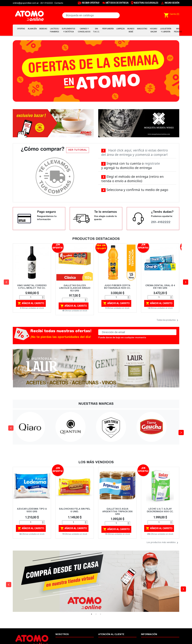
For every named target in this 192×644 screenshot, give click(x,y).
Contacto (59, 3)
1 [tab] (91, 614)
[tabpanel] (96, 581)
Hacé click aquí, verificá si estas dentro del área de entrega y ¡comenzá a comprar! (135, 152)
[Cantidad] (32, 297)
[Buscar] (91, 15)
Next (180, 427)
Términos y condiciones (67, 640)
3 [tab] (100, 614)
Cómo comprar (105, 640)
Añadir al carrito (31, 303)
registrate (152, 163)
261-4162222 (161, 222)
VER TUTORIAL (78, 150)
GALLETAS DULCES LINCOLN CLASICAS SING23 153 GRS (75, 288)
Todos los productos (168, 320)
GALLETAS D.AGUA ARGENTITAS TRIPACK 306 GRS (117, 512)
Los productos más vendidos (163, 543)
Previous (10, 427)
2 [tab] (96, 614)
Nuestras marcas (149, 640)
